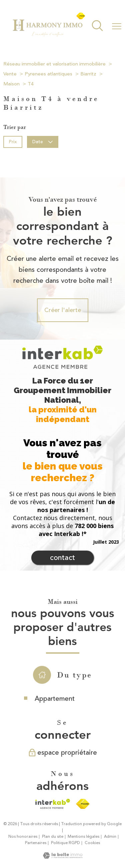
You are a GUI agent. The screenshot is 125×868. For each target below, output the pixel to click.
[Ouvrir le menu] (117, 26)
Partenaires (36, 843)
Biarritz (88, 74)
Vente (10, 74)
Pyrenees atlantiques (48, 74)
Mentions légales (83, 837)
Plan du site (53, 837)
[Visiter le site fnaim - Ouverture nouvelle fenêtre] (83, 804)
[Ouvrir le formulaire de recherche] (97, 26)
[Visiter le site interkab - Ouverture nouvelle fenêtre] (52, 804)
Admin (110, 837)
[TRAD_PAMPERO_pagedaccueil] (49, 36)
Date (43, 141)
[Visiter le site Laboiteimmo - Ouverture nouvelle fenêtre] (63, 857)
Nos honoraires (23, 837)
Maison (11, 84)
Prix (13, 141)
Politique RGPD (65, 843)
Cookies (92, 843)
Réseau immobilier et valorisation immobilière (54, 64)
